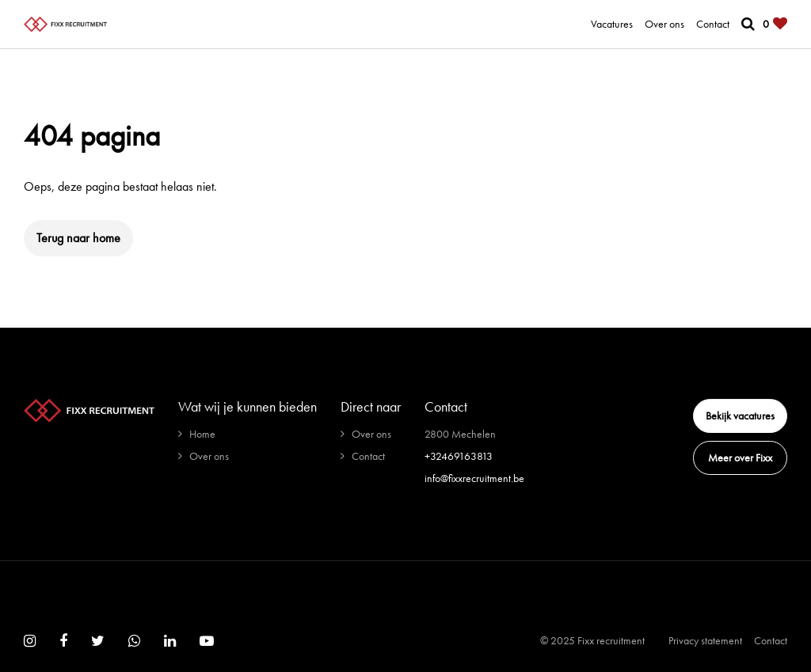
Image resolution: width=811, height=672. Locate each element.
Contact (713, 24)
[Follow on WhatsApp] (134, 641)
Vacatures (612, 24)
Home (202, 434)
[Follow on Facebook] (63, 641)
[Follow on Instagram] (30, 641)
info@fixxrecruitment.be (474, 478)
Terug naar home (78, 238)
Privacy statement (705, 640)
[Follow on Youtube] (207, 641)
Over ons (664, 24)
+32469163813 (459, 456)
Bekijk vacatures (740, 416)
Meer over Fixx (740, 457)
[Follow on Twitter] (98, 641)
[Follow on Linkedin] (170, 641)
